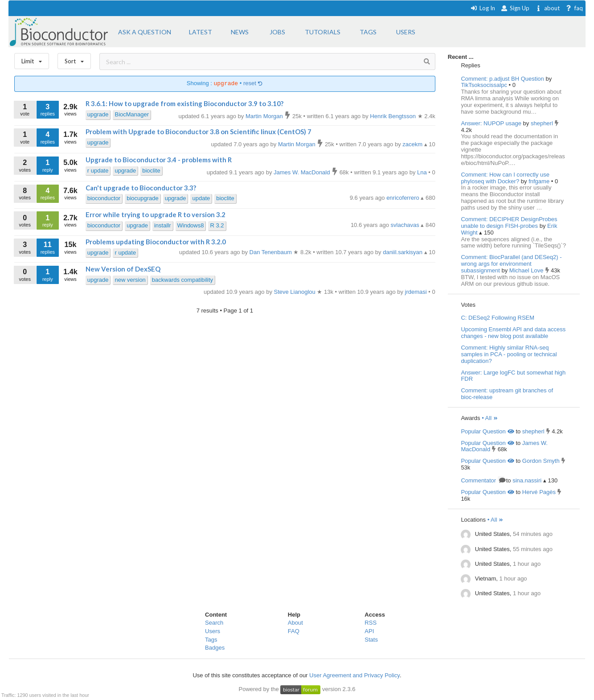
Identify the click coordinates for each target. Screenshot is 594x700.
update (201, 198)
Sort (74, 59)
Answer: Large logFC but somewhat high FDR (513, 376)
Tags (211, 640)
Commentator (483, 480)
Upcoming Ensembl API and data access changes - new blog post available (513, 333)
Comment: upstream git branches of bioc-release (507, 394)
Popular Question (487, 431)
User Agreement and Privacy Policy (354, 675)
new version (130, 280)
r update (98, 171)
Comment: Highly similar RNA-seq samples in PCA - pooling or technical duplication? (509, 354)
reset (253, 84)
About (295, 623)
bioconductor (104, 198)
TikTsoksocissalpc (485, 85)
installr (163, 225)
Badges (215, 648)
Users (213, 631)
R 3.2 (217, 225)
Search (214, 623)
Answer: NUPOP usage (491, 123)
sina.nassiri (527, 480)
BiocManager (132, 114)
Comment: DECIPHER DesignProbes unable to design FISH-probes (509, 222)
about (547, 8)
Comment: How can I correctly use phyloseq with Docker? (505, 178)
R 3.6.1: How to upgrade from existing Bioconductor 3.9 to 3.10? (184, 103)
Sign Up (515, 8)
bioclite (151, 171)
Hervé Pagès (539, 492)
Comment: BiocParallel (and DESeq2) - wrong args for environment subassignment (511, 264)
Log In (483, 8)
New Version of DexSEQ (123, 269)
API (369, 631)
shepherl (543, 123)
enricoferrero (404, 198)
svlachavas (406, 225)
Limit (32, 59)
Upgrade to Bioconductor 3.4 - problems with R (159, 160)
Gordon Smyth (541, 461)
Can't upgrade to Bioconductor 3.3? (141, 188)
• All (490, 418)
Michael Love (527, 270)
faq (574, 8)
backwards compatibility (182, 280)
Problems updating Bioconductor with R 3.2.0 (156, 242)
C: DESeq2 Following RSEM (498, 318)
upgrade (98, 114)
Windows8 (191, 225)
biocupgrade (143, 198)
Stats (371, 640)
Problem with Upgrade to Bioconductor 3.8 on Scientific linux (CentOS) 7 (199, 132)
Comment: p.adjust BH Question (502, 79)
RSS (371, 623)
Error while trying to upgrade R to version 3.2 (156, 214)
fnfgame (540, 181)
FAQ (294, 631)
